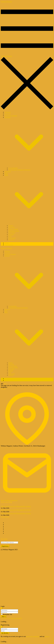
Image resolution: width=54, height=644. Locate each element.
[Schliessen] (2, 608)
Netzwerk (12, 227)
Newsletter (12, 233)
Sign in (4, 616)
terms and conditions (33, 636)
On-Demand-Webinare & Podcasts (20, 170)
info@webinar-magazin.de (9, 500)
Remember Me (7, 614)
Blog (6, 173)
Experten (8, 114)
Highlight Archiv (14, 231)
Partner (11, 226)
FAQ (10, 236)
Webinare (8, 112)
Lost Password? (6, 618)
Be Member (5, 633)
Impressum (12, 238)
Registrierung (9, 245)
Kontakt (11, 234)
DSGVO (11, 240)
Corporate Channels (11, 116)
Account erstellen (16, 618)
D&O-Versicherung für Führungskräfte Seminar (16, 506)
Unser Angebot (13, 229)
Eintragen (8, 172)
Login (7, 243)
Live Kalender (13, 168)
